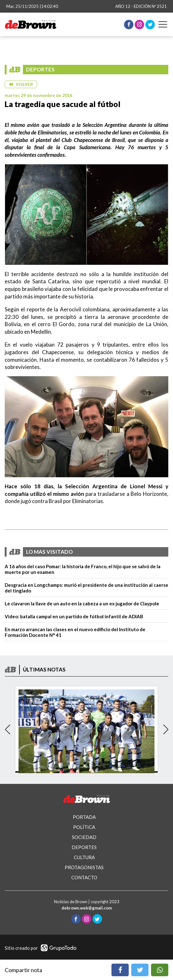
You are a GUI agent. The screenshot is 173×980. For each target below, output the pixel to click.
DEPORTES (84, 847)
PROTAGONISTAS (84, 867)
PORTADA (84, 817)
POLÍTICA (84, 827)
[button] (21, 85)
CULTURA (84, 857)
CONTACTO (84, 877)
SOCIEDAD (84, 837)
